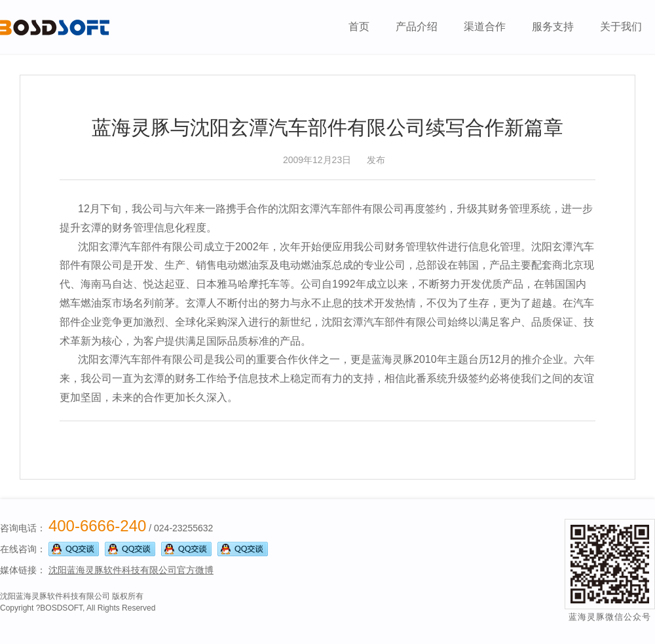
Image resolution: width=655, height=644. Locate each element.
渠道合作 (485, 27)
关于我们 (621, 27)
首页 (359, 27)
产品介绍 (417, 27)
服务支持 (553, 27)
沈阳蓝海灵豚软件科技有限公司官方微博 (131, 570)
